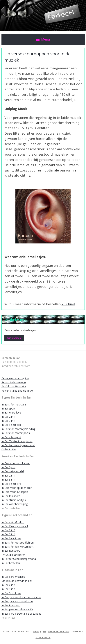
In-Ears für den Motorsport (17, 547)
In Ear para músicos (13, 577)
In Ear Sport (8, 467)
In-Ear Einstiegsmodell (15, 526)
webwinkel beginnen (59, 631)
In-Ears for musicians (14, 404)
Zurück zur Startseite (14, 386)
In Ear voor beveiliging (15, 504)
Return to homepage (14, 382)
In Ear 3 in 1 (8, 421)
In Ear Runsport (11, 496)
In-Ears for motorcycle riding (18, 429)
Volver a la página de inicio (17, 391)
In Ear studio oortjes (14, 500)
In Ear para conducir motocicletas (21, 597)
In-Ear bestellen (11, 563)
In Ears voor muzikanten (16, 463)
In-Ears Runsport (11, 437)
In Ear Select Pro (11, 484)
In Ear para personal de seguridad (21, 614)
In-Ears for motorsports (16, 433)
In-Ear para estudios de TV (17, 609)
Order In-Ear (9, 449)
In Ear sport (8, 408)
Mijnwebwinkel (43, 637)
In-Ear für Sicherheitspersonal (19, 559)
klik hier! (68, 304)
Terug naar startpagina (15, 378)
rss (45, 631)
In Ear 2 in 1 (8, 417)
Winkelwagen (14, 338)
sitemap (37, 631)
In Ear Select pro (11, 425)
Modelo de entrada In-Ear (17, 581)
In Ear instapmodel (13, 471)
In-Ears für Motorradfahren (18, 543)
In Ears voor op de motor (17, 488)
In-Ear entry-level (12, 412)
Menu (43, 39)
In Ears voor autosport (15, 492)
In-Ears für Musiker (13, 522)
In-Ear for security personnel (18, 445)
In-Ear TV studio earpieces (17, 441)
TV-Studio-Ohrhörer (13, 555)
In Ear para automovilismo (17, 601)
